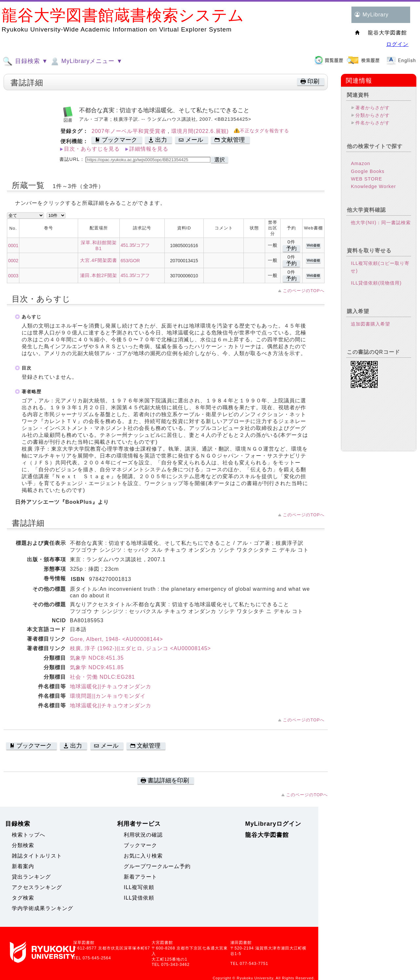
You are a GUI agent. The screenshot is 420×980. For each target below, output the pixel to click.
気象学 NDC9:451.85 (97, 667)
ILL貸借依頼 (139, 898)
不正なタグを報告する (264, 131)
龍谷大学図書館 (267, 835)
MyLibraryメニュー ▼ (86, 61)
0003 (13, 276)
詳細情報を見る (149, 149)
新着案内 (23, 866)
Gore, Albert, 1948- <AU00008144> (116, 639)
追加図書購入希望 (370, 324)
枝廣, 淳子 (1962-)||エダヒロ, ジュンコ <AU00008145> (140, 648)
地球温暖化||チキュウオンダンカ (111, 686)
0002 (13, 261)
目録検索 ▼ (25, 61)
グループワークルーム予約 (157, 866)
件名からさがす (373, 123)
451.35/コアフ (135, 245)
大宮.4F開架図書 (99, 260)
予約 (291, 248)
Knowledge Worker (373, 186)
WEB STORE (366, 179)
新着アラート (140, 877)
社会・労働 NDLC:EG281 (102, 677)
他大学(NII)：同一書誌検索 (381, 223)
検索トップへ (29, 835)
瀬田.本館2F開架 (99, 275)
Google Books (367, 171)
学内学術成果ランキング (42, 908)
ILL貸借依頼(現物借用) (376, 283)
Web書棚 (313, 245)
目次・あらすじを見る (92, 149)
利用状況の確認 (143, 835)
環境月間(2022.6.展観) (200, 131)
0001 (13, 245)
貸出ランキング (31, 877)
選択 (220, 160)
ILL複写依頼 (139, 887)
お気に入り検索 (143, 856)
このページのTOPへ (304, 291)
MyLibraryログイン (273, 824)
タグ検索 (23, 898)
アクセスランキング (37, 887)
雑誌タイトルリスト (37, 856)
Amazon (360, 163)
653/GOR (130, 261)
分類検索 (23, 845)
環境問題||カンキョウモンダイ (108, 696)
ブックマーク (140, 845)
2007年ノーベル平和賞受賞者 (130, 131)
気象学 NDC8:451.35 (97, 658)
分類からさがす (373, 115)
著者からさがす (373, 108)
